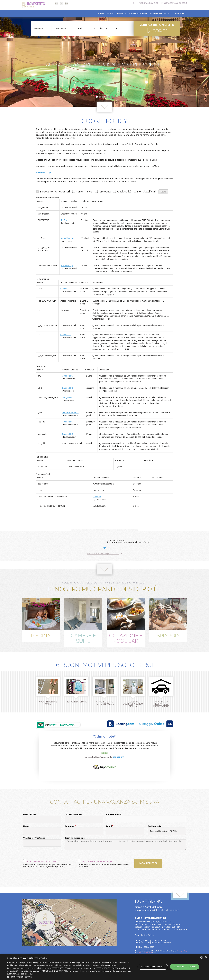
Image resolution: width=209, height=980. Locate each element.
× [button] (206, 957)
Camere (100, 13)
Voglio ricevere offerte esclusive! (97, 861)
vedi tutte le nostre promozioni (105, 553)
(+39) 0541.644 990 (148, 3)
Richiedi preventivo (161, 13)
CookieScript (67, 266)
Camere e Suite (83, 638)
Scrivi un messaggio (75, 838)
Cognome (70, 826)
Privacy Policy (182, 951)
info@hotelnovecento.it (174, 3)
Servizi (111, 13)
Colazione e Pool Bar (126, 638)
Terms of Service (145, 953)
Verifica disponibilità (157, 28)
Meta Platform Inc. (70, 412)
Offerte (122, 13)
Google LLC (66, 289)
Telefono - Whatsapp (34, 838)
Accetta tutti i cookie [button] (185, 967)
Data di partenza (74, 814)
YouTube (97, 497)
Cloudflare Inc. (68, 238)
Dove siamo (180, 13)
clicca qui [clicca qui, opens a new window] (29, 974)
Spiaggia (168, 636)
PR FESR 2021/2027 (145, 947)
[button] (146, 819)
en (56, 3)
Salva (163, 192)
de (67, 3)
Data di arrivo (31, 814)
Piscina (41, 636)
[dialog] (105, 967)
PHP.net (65, 220)
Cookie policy (159, 941)
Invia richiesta (148, 863)
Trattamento (155, 826)
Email (110, 826)
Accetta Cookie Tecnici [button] (153, 967)
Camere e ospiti (115, 814)
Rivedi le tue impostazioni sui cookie (153, 943)
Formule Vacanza (138, 13)
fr (61, 3)
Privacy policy (142, 941)
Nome (27, 826)
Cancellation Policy (144, 935)
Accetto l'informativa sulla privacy (42, 861)
